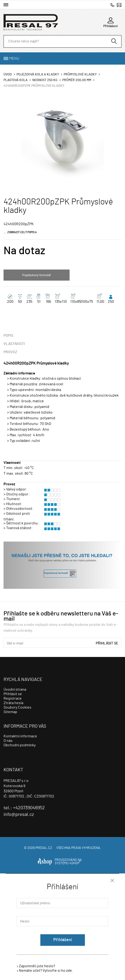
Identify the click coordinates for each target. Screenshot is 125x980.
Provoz (10, 352)
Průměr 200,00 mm (77, 80)
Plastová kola (16, 80)
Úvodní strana (15, 689)
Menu (14, 58)
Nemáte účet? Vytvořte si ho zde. (46, 971)
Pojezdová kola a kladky (38, 75)
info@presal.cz (119, 5)
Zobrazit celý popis (21, 232)
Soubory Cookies (17, 707)
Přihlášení (63, 940)
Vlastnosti (14, 344)
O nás (8, 741)
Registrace (13, 698)
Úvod (8, 75)
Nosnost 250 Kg (45, 80)
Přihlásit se (107, 643)
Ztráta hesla (13, 703)
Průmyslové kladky (80, 75)
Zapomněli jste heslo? (37, 966)
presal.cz (44, 848)
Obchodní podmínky (20, 745)
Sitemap (10, 712)
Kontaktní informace (20, 736)
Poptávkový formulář (36, 275)
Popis (8, 336)
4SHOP (75, 863)
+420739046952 (112, 5)
